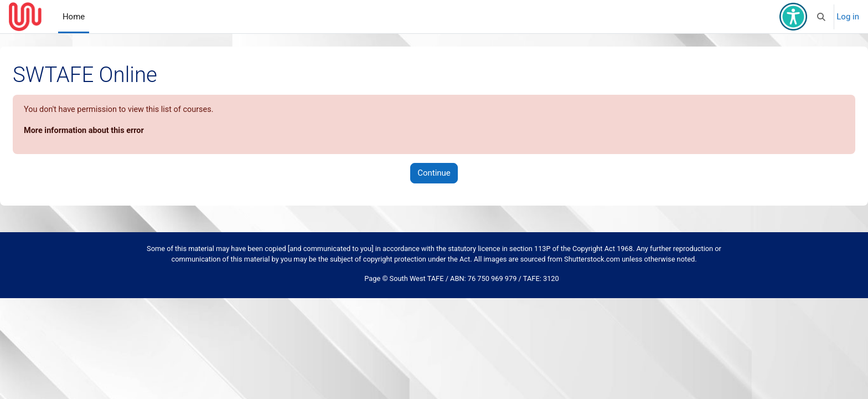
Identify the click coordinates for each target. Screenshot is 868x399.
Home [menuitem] (74, 17)
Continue (434, 174)
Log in (848, 17)
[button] (822, 17)
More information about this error (113, 131)
